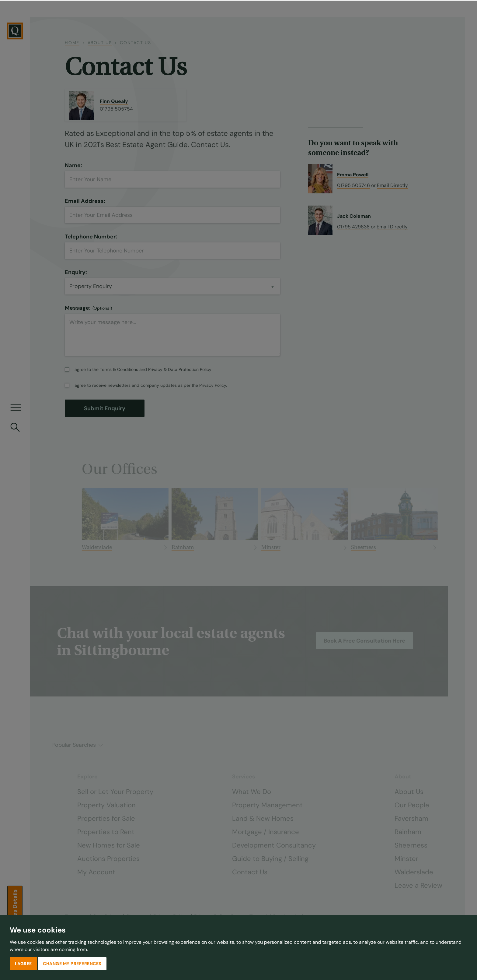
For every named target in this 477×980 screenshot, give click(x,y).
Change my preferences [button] (72, 963)
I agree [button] (23, 963)
